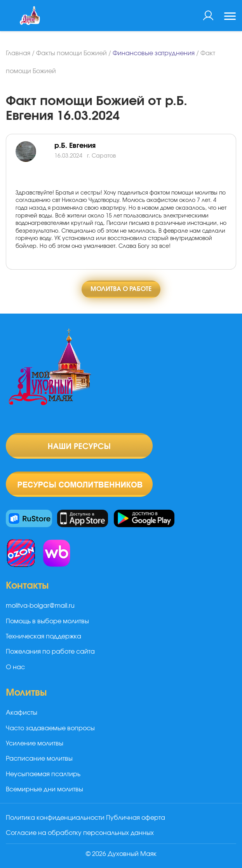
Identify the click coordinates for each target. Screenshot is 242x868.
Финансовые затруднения (154, 53)
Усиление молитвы (35, 743)
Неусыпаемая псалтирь (43, 774)
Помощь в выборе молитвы (47, 621)
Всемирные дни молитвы (44, 789)
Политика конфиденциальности (55, 818)
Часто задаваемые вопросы (50, 728)
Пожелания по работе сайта (50, 652)
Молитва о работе (121, 289)
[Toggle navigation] (230, 17)
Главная (18, 53)
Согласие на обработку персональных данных (80, 833)
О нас (15, 667)
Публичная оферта (136, 818)
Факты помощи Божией (71, 53)
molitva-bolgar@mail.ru (40, 606)
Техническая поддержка (44, 637)
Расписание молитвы (39, 759)
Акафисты (22, 713)
